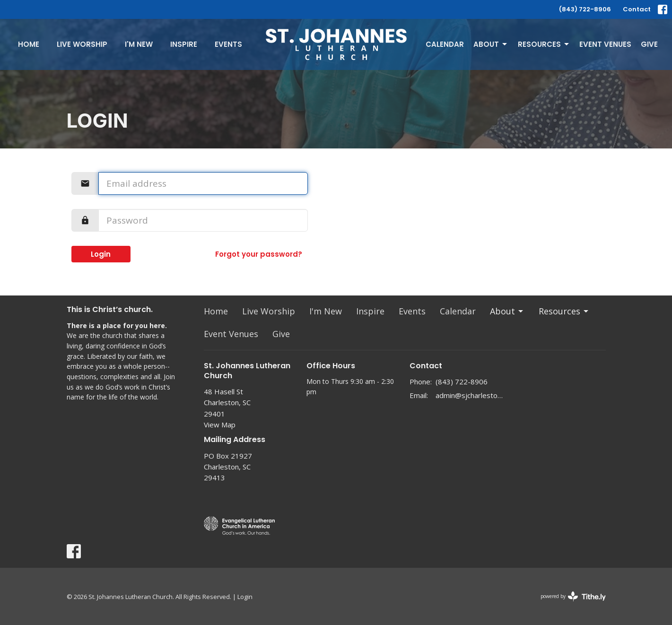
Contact (637, 9)
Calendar (445, 44)
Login (101, 254)
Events (228, 44)
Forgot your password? (259, 254)
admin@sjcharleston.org (469, 395)
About (491, 44)
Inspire (184, 44)
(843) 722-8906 (585, 9)
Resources (544, 44)
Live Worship (82, 44)
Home (29, 44)
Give (649, 44)
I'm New (139, 44)
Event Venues (605, 44)
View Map (220, 425)
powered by (573, 596)
